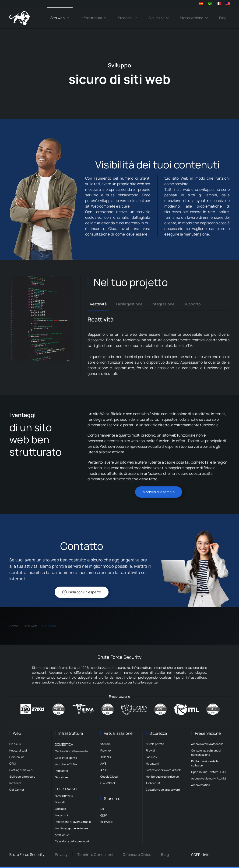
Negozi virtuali (18, 750)
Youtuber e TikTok (66, 764)
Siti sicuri (15, 744)
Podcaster (62, 771)
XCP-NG (105, 757)
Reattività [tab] (98, 304)
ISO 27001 (107, 822)
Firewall (60, 802)
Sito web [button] (60, 18)
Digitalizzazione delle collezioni (205, 763)
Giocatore (61, 777)
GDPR (104, 815)
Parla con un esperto (82, 592)
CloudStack (108, 783)
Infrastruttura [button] (94, 18)
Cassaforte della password (72, 841)
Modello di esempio (159, 492)
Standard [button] (128, 18)
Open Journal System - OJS (208, 772)
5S (102, 809)
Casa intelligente (66, 758)
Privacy (61, 854)
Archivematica (201, 785)
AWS (103, 764)
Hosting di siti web (21, 770)
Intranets (15, 783)
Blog (223, 18)
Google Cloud (109, 777)
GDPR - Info (200, 855)
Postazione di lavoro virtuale (73, 822)
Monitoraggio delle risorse (71, 828)
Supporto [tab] (192, 304)
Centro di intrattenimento (71, 751)
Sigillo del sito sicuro (22, 777)
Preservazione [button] (194, 18)
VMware (105, 744)
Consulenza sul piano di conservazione (206, 753)
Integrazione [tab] (163, 304)
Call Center (17, 790)
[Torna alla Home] (20, 18)
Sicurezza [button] (159, 18)
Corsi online (17, 757)
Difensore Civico (137, 854)
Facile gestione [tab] (129, 304)
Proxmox (106, 750)
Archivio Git (62, 835)
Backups (60, 809)
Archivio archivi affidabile (207, 744)
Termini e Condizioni (95, 854)
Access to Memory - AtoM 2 (209, 778)
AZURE (105, 770)
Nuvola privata (64, 796)
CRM (12, 764)
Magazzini (61, 815)
